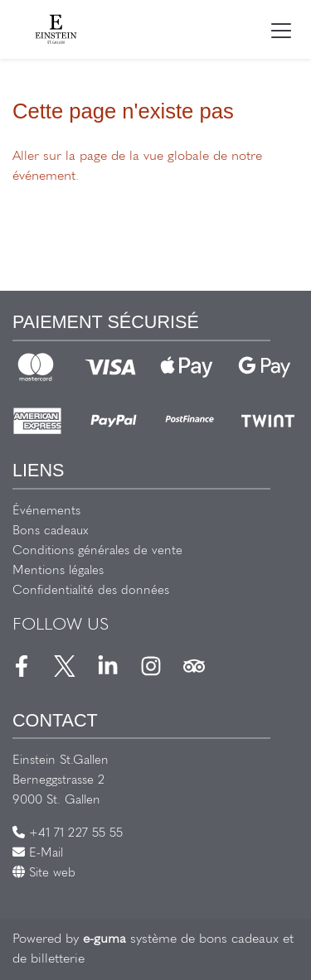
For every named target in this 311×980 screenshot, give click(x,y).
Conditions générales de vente (97, 551)
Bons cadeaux (51, 531)
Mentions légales (58, 571)
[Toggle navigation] (281, 30)
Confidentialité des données (91, 591)
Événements (46, 512)
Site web (44, 874)
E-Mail (38, 854)
